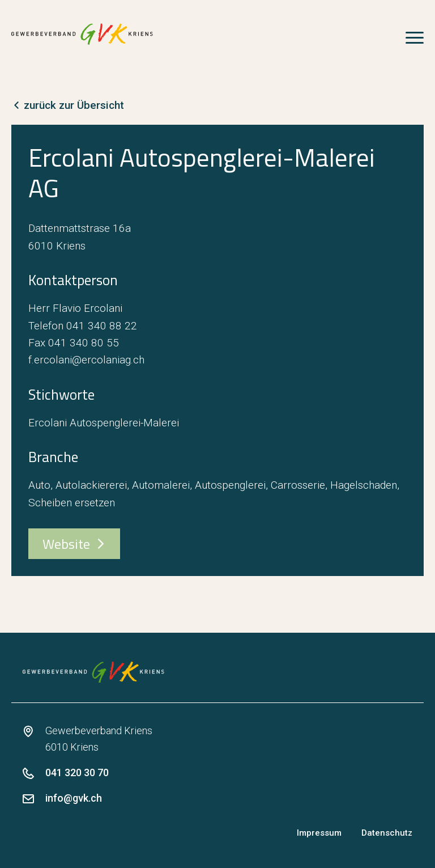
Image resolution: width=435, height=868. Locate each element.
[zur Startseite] (82, 34)
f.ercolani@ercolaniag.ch (86, 360)
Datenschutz (387, 833)
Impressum (319, 833)
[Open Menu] (415, 34)
